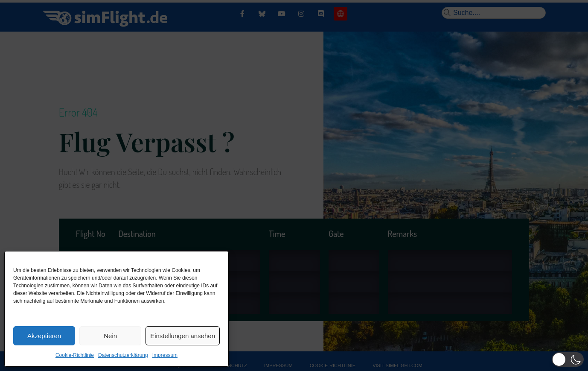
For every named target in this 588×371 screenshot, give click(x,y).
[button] (568, 359)
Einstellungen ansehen (183, 336)
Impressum (165, 355)
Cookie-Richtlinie (75, 355)
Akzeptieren (44, 336)
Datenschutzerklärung (123, 355)
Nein (110, 336)
